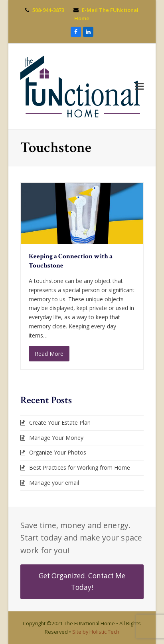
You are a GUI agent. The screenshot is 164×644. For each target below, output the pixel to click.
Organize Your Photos (58, 452)
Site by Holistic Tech (96, 632)
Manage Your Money (56, 438)
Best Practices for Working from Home (80, 467)
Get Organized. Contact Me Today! (82, 581)
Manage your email (54, 483)
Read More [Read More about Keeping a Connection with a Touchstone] (49, 354)
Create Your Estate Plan (60, 423)
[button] (139, 86)
